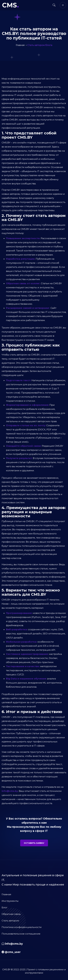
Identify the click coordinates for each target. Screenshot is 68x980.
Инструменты (10, 901)
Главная (6, 894)
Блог (4, 907)
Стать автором (10, 921)
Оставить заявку (34, 843)
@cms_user (13, 952)
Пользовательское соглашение (21, 934)
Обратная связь (11, 914)
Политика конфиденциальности (22, 927)
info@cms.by (14, 944)
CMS (10, 5)
